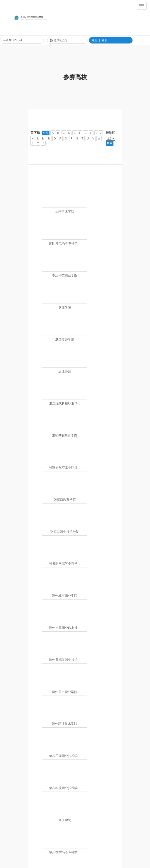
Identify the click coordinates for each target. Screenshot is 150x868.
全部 (46, 133)
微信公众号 (59, 40)
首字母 (35, 133)
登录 (104, 40)
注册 (95, 40)
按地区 (111, 133)
